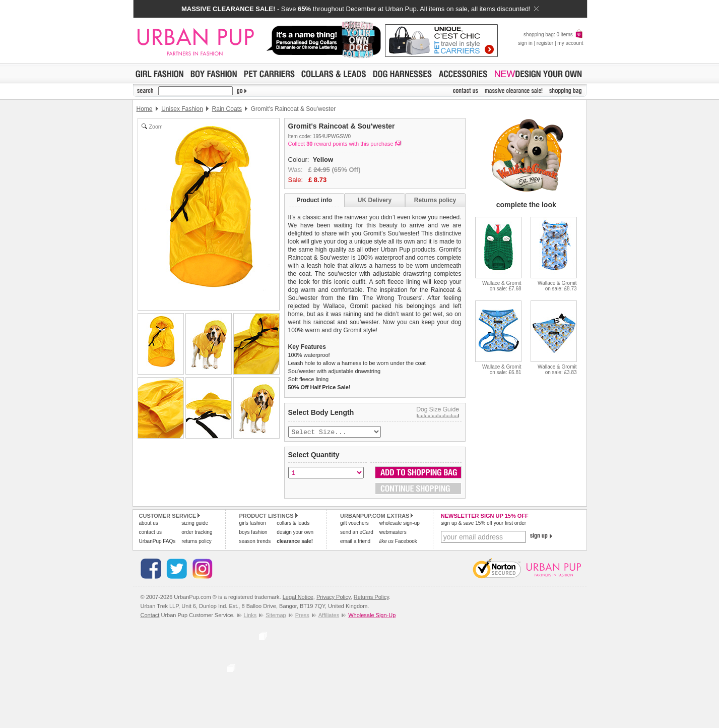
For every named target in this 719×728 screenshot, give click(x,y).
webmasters (393, 533)
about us (149, 524)
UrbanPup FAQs (157, 542)
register (545, 43)
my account (570, 43)
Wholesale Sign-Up (372, 616)
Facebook (398, 542)
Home (145, 109)
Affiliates (329, 616)
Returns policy (435, 200)
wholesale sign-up (400, 524)
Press (302, 616)
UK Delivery (375, 200)
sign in (525, 43)
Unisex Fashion (182, 109)
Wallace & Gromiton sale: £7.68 (502, 286)
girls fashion (252, 524)
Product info (314, 200)
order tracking (197, 533)
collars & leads (293, 524)
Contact (150, 616)
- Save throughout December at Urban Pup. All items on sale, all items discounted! (360, 9)
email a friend (355, 542)
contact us (151, 533)
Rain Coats (227, 109)
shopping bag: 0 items (553, 35)
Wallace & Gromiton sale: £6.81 (502, 370)
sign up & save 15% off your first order (483, 524)
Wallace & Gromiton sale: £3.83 (557, 370)
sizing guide (195, 524)
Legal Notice (298, 598)
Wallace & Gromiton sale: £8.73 (557, 286)
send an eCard (357, 533)
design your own (295, 533)
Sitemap (276, 616)
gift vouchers (354, 524)
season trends (255, 542)
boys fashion (253, 533)
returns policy (196, 542)
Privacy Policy (334, 598)
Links (250, 616)
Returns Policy (371, 598)
